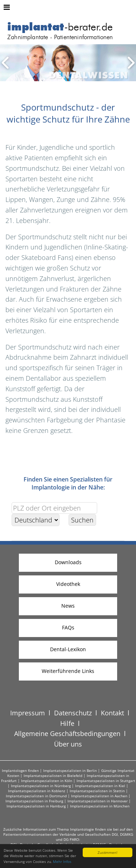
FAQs (68, 627)
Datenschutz (73, 713)
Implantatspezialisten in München (100, 806)
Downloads (68, 562)
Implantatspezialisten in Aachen (99, 796)
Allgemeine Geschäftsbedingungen (67, 733)
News (68, 606)
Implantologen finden (20, 770)
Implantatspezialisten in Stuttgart (106, 781)
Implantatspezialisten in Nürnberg (41, 786)
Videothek (68, 584)
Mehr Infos (62, 861)
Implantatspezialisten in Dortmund (36, 796)
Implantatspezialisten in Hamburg (36, 806)
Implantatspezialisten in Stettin (97, 791)
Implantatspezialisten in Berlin (70, 770)
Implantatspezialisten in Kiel (100, 786)
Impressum (28, 713)
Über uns (68, 744)
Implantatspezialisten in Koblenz (37, 791)
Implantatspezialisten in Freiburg (34, 801)
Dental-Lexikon (68, 649)
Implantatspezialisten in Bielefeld (53, 776)
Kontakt (112, 713)
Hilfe (67, 723)
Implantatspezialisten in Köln (47, 781)
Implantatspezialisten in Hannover (98, 801)
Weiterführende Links (68, 671)
